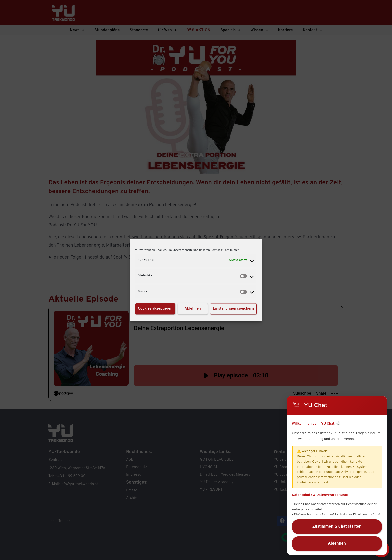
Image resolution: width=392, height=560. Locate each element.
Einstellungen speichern (233, 309)
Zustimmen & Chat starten (337, 527)
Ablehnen (193, 309)
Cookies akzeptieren (155, 309)
